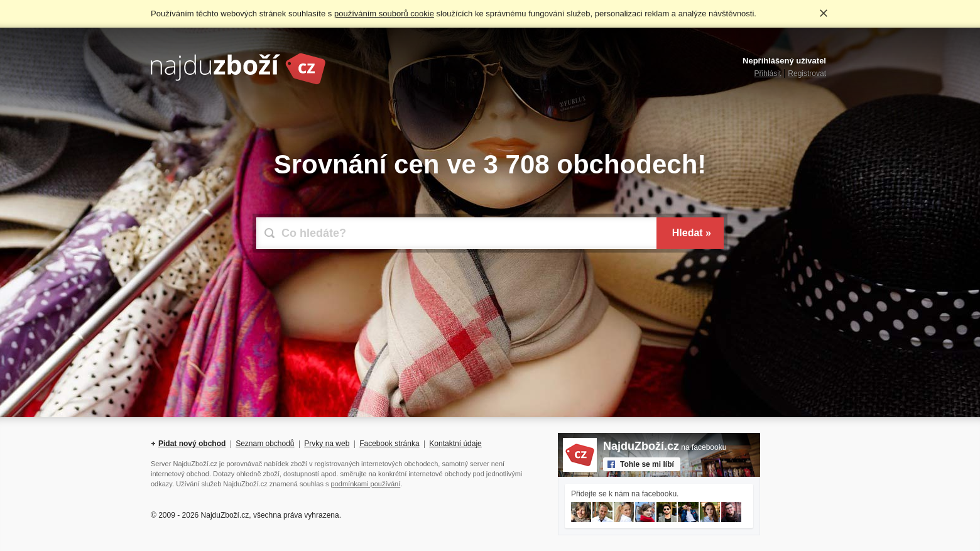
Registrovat (807, 74)
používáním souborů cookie (384, 14)
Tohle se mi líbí (647, 464)
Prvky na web (327, 444)
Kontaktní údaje (455, 444)
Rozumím (824, 13)
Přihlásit (768, 74)
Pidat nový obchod (192, 444)
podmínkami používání (366, 484)
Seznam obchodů (265, 444)
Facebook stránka (389, 444)
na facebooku (665, 447)
